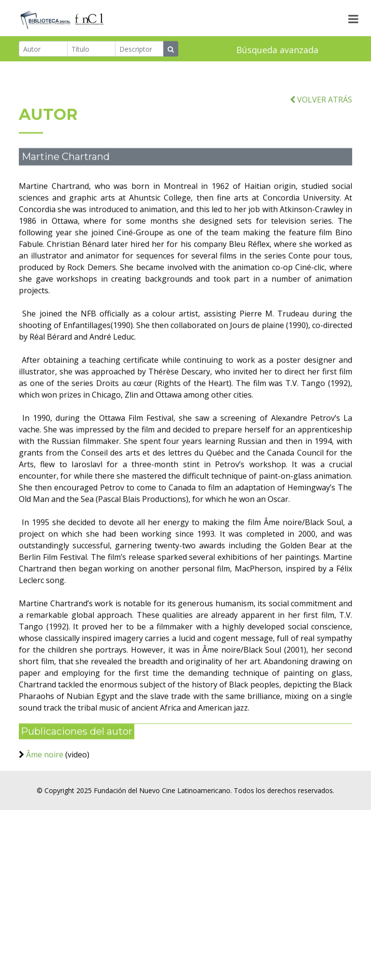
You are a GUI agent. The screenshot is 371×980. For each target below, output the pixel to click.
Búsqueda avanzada (277, 50)
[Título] (92, 49)
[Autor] (43, 49)
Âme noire (46, 772)
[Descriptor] (139, 49)
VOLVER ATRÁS (321, 117)
